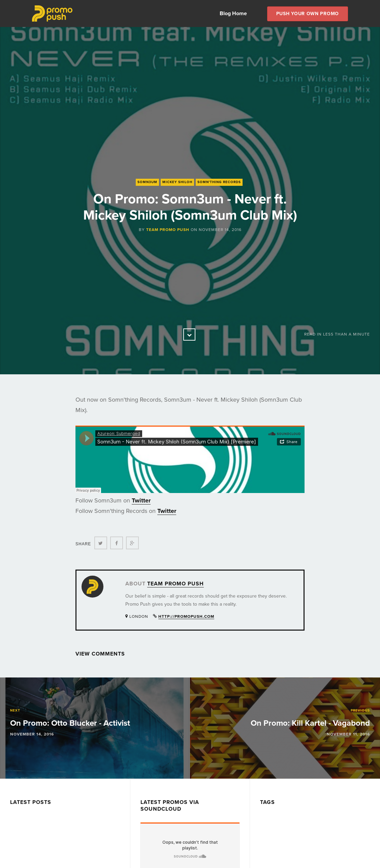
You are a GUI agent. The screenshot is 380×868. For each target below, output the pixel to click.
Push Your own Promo (308, 14)
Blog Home (233, 13)
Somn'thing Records (219, 182)
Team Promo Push (168, 230)
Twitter (141, 500)
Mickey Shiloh (177, 182)
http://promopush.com (186, 616)
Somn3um (147, 182)
